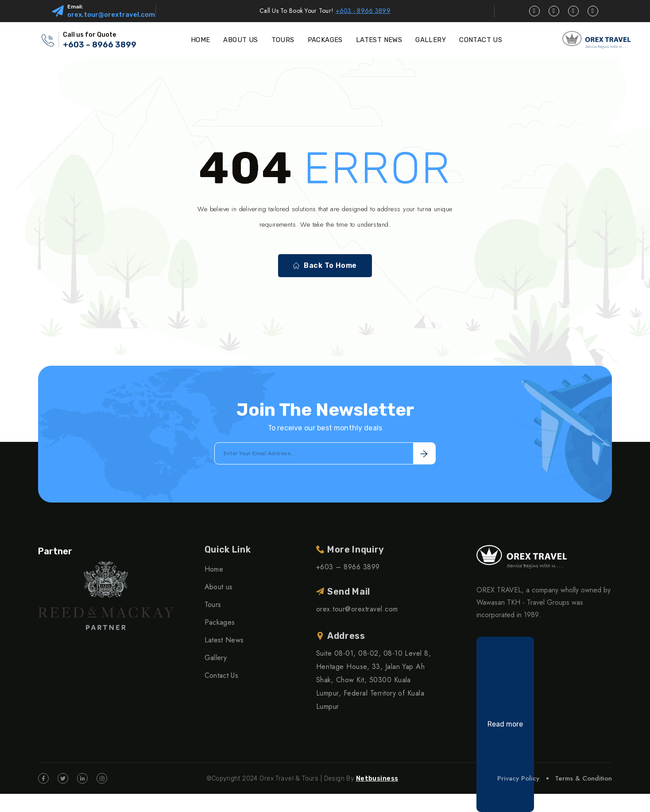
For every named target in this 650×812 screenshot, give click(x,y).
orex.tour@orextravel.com (111, 15)
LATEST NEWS (379, 40)
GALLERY (431, 40)
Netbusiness (377, 779)
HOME (201, 40)
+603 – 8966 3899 (100, 45)
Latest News (224, 640)
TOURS (283, 40)
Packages (220, 622)
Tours (213, 605)
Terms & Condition (583, 778)
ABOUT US (240, 40)
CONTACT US (481, 40)
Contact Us (221, 675)
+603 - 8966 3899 (363, 11)
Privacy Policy (518, 778)
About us (219, 587)
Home (214, 569)
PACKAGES (325, 40)
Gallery (216, 658)
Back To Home (325, 266)
